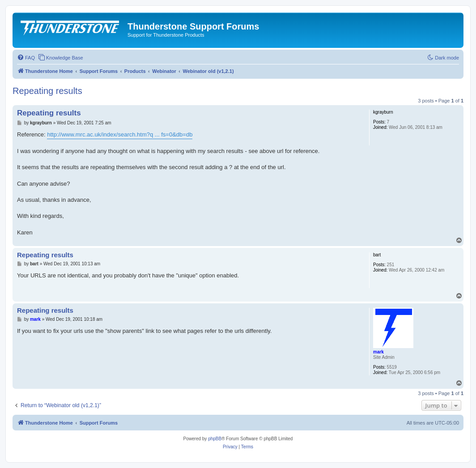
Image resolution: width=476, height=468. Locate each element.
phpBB (215, 439)
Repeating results (47, 91)
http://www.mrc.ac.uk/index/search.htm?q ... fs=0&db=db (120, 134)
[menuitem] (26, 58)
